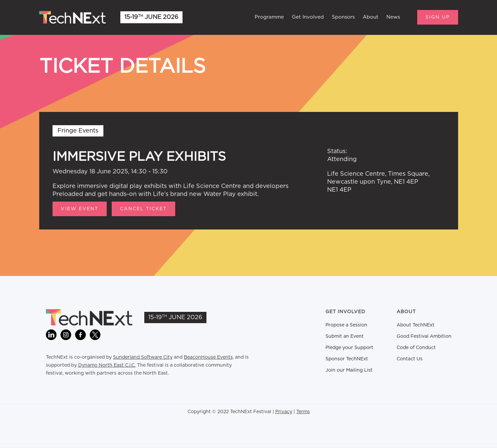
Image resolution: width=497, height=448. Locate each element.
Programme (269, 17)
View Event (80, 209)
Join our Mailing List (349, 370)
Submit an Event (345, 336)
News (393, 17)
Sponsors (343, 17)
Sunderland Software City (143, 357)
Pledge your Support (349, 348)
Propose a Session (346, 325)
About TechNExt (416, 325)
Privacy (284, 412)
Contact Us (410, 359)
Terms (303, 412)
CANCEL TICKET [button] (143, 209)
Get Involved (308, 17)
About (371, 17)
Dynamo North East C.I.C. (107, 365)
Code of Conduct (416, 348)
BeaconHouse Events (208, 357)
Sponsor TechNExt (347, 359)
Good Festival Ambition (424, 336)
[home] (72, 17)
